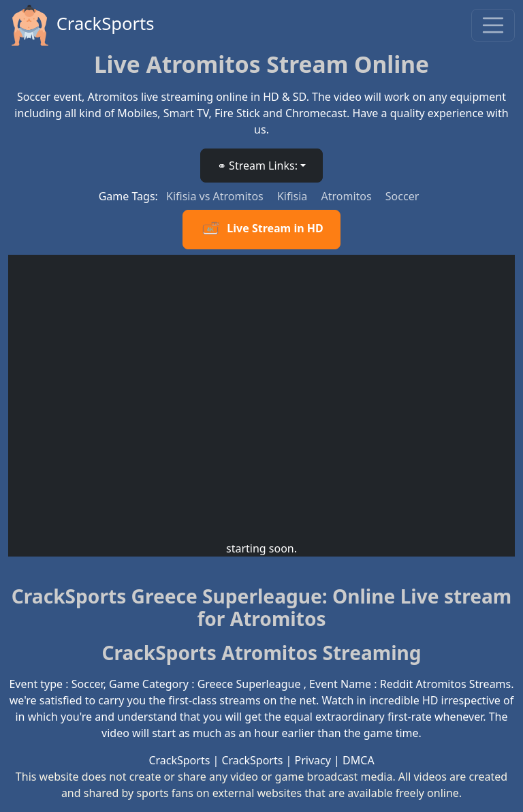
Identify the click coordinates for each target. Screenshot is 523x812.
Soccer (402, 196)
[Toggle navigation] (493, 25)
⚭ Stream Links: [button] (257, 166)
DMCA (359, 760)
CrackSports (81, 25)
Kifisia (294, 196)
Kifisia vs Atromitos (216, 196)
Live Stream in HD (261, 230)
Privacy (313, 760)
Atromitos (347, 196)
